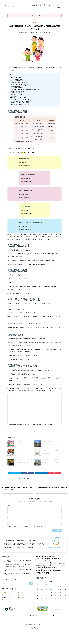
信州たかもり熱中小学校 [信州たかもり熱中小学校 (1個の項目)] (44, 573)
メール (37, 524)
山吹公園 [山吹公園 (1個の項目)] (59, 575)
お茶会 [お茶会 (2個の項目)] (59, 566)
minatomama (26, 32)
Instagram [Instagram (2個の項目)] (49, 564)
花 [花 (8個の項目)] (42, 578)
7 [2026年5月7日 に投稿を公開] (51, 597)
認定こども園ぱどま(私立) (20, 85)
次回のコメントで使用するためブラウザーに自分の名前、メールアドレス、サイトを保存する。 (26, 534)
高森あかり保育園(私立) (19, 82)
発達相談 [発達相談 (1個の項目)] (39, 578)
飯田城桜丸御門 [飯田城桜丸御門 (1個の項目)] (59, 578)
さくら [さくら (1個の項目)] (65, 567)
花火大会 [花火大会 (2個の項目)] (45, 578)
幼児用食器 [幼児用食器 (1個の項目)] (63, 575)
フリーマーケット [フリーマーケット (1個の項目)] (62, 569)
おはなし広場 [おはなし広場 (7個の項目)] (52, 566)
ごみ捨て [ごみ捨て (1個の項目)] (62, 567)
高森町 (22, 486)
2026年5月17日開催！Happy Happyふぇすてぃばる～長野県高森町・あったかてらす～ (18, 582)
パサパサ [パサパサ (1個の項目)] (52, 569)
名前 (9, 524)
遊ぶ (34, 5)
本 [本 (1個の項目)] (66, 575)
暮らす (46, 5)
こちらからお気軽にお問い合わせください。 (13, 557)
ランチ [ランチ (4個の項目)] (52, 571)
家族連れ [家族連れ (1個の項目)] (64, 573)
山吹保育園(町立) (17, 80)
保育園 (28, 486)
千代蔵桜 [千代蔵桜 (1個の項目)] (55, 573)
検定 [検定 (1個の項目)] (36, 578)
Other (58, 7)
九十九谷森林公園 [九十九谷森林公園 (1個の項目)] (62, 571)
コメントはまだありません (45, 32)
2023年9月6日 (34, 32)
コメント (10, 513)
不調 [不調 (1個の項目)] (58, 571)
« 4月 (38, 609)
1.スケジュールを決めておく (21, 100)
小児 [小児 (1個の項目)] (36, 575)
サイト (9, 529)
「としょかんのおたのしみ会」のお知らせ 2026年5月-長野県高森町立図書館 (18, 578)
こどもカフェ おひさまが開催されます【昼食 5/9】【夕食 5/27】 (17, 572)
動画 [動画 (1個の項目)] (53, 573)
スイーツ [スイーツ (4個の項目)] (47, 569)
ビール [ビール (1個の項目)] (57, 569)
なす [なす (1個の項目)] (36, 569)
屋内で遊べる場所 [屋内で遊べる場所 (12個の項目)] (50, 575)
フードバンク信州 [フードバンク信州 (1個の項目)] (38, 571)
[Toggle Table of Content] (57, 75)
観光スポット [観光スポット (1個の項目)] (50, 578)
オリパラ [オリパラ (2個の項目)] (42, 569)
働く (41, 5)
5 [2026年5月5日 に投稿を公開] (42, 597)
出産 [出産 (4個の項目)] (50, 573)
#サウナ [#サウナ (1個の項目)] (37, 564)
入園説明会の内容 (16, 95)
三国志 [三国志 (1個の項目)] (55, 571)
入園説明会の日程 (16, 78)
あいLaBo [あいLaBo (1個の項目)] (54, 564)
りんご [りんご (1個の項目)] (39, 569)
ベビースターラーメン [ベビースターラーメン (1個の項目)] (46, 571)
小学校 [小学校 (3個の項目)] (39, 575)
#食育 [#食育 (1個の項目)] (40, 564)
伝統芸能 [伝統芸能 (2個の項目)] (38, 573)
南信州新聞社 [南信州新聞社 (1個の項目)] (59, 573)
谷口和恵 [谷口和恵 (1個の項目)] (54, 578)
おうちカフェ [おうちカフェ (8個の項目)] (41, 566)
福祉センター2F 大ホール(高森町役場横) (25, 89)
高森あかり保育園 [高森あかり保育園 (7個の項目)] (42, 580)
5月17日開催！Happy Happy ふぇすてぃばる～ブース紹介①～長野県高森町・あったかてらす (18, 568)
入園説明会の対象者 (17, 92)
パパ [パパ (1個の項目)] (55, 569)
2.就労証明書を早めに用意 (20, 102)
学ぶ (37, 5)
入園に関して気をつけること (20, 97)
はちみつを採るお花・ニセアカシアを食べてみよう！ (15, 574)
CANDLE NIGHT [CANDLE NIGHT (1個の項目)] (44, 564)
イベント (57, 5)
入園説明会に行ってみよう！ (20, 105)
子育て (51, 5)
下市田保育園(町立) (18, 87)
